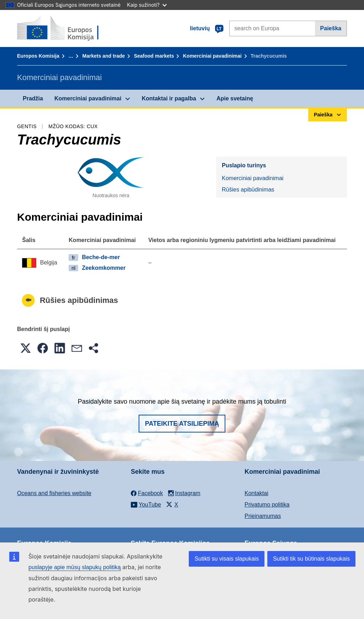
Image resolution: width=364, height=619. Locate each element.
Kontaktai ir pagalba (169, 98)
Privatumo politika (267, 505)
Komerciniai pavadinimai (212, 56)
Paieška (331, 28)
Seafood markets (154, 56)
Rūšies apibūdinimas (248, 190)
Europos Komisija (38, 56)
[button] (26, 348)
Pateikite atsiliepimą (182, 424)
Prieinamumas (263, 516)
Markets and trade (104, 56)
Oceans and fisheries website (54, 493)
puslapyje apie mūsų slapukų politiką (75, 567)
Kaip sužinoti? (147, 5)
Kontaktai (256, 493)
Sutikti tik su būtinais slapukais (311, 559)
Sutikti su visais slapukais (227, 559)
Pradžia (33, 98)
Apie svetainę (235, 98)
